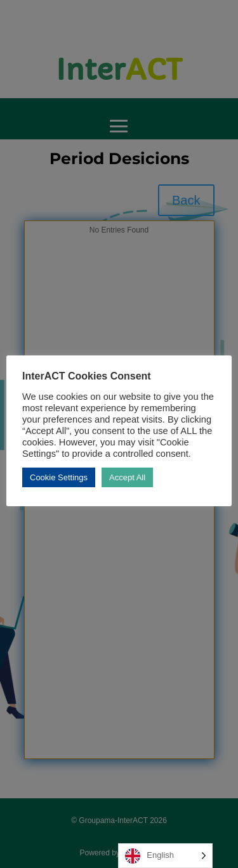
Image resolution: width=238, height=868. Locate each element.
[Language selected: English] (165, 856)
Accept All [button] (127, 477)
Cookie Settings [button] (59, 477)
